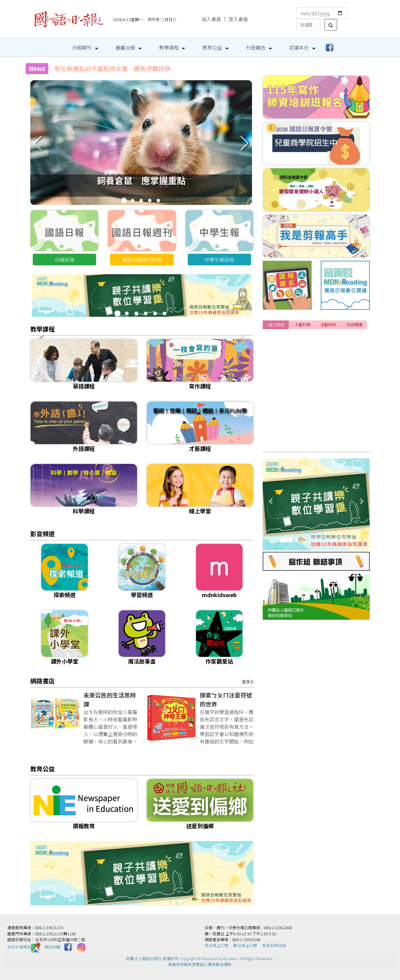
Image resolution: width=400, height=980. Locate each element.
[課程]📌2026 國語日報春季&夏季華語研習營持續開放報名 (332, 387)
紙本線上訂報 (217, 945)
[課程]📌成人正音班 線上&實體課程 (309, 421)
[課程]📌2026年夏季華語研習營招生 (308, 353)
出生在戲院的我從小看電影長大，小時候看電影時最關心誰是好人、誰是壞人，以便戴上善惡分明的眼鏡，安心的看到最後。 (110, 727)
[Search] (309, 25)
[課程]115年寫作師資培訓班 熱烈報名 (311, 432)
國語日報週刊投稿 (142, 260)
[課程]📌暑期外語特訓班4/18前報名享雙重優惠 (320, 342)
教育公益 (212, 47)
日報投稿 (65, 260)
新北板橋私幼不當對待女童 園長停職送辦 (113, 68)
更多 (248, 682)
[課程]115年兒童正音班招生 (299, 398)
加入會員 (211, 19)
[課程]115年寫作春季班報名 (299, 410)
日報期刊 (82, 47)
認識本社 (299, 47)
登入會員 (238, 19)
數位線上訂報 (245, 945)
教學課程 (169, 47)
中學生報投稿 (219, 260)
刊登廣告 (256, 47)
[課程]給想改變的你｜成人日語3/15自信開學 (317, 376)
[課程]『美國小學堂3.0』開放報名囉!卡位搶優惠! (321, 364)
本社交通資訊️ (24, 947)
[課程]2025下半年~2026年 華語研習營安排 (317, 443)
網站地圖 (52, 947)
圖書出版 (125, 47)
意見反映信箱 (274, 945)
